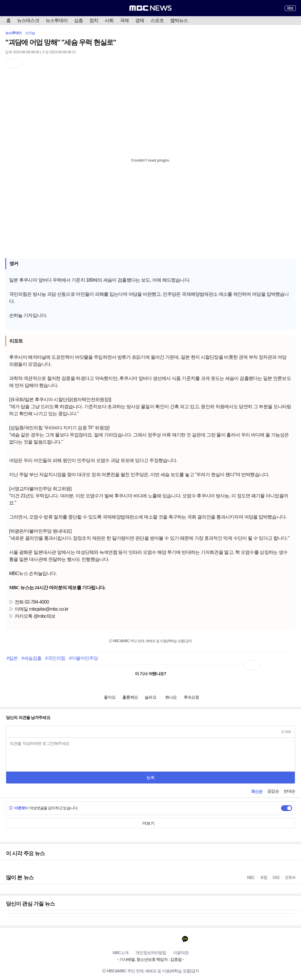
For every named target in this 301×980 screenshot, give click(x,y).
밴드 (162, 939)
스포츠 (157, 20)
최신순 (257, 791)
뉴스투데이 (57, 20)
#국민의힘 (55, 658)
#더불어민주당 (83, 658)
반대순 (289, 791)
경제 (140, 20)
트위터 (139, 939)
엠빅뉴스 (179, 20)
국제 (124, 20)
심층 (78, 20)
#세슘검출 (31, 658)
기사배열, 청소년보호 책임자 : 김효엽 (150, 959)
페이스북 (128, 939)
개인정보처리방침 (151, 953)
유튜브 (116, 939)
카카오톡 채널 (185, 939)
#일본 (12, 658)
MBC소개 (121, 953)
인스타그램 (151, 939)
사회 (109, 20)
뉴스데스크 (28, 20)
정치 (94, 20)
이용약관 (181, 953)
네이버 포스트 (174, 939)
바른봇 (17, 808)
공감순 (273, 791)
